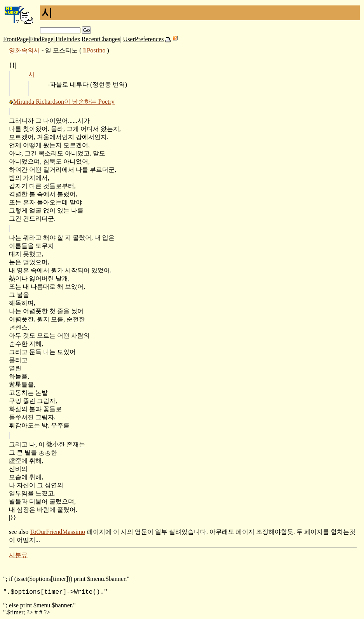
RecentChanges (101, 39)
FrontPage (16, 39)
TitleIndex (68, 39)
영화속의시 (24, 50)
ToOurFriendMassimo (57, 532)
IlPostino (94, 50)
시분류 (18, 555)
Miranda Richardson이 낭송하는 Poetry (64, 102)
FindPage (42, 39)
